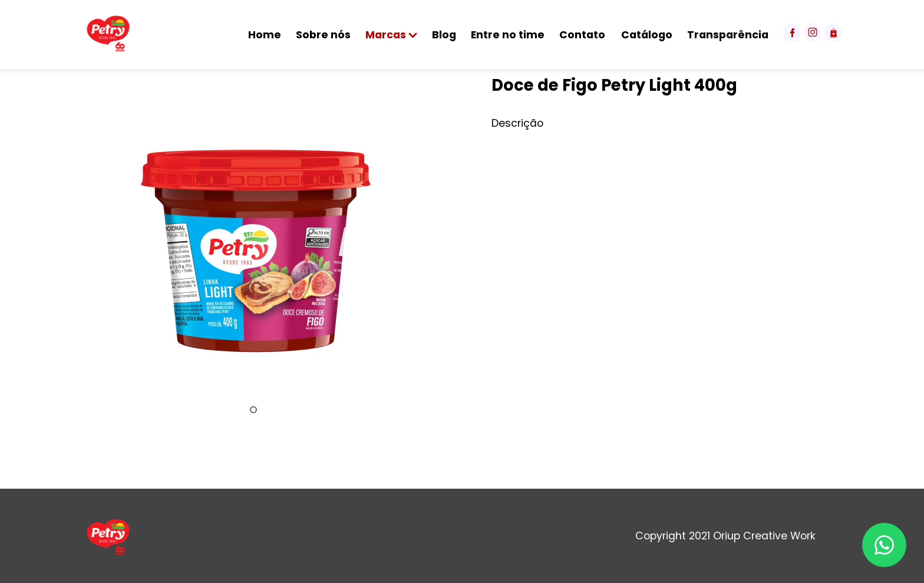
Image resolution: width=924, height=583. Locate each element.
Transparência (728, 35)
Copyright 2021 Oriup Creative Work (725, 536)
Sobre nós (323, 35)
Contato (582, 35)
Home (265, 35)
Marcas (391, 35)
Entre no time (508, 35)
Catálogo (647, 35)
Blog (444, 35)
